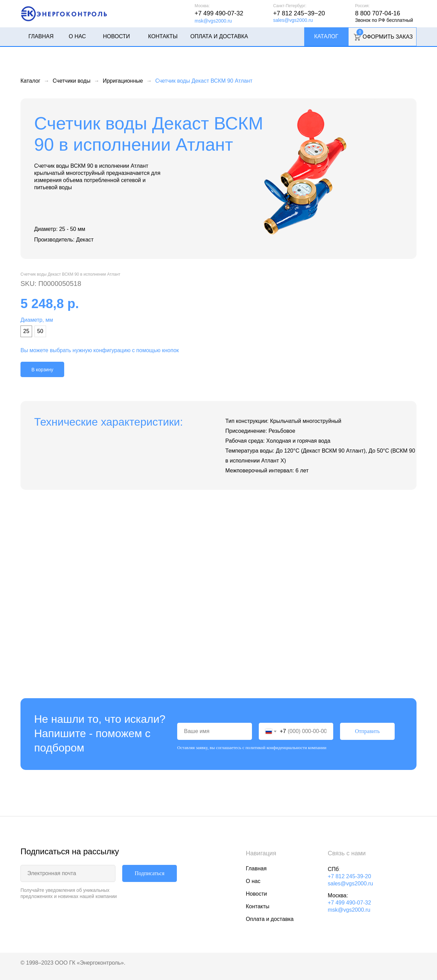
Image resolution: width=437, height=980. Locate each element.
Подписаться (149, 873)
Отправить (368, 731)
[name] (215, 731)
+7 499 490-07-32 (219, 13)
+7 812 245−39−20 (299, 13)
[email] (68, 873)
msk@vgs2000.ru (213, 21)
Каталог (326, 36)
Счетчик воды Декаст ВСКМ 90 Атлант (204, 81)
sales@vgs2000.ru (293, 20)
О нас (77, 36)
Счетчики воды (72, 81)
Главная (41, 36)
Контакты (163, 36)
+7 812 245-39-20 (349, 876)
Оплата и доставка (219, 36)
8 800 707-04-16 (378, 13)
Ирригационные (123, 81)
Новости (117, 36)
